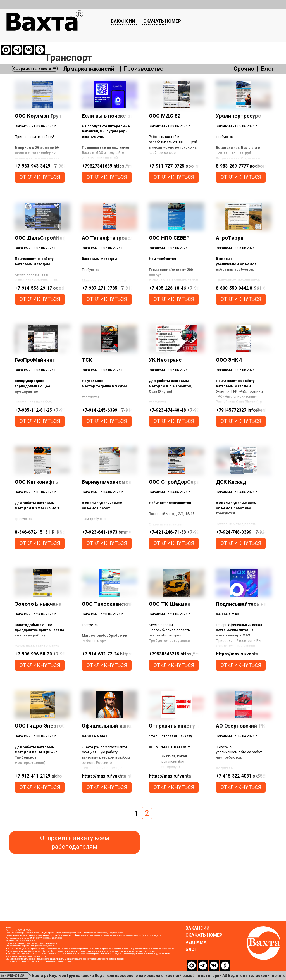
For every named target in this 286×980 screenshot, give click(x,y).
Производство (148, 42)
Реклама (196, 948)
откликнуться (40, 183)
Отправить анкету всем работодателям (75, 848)
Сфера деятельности (33, 42)
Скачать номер (167, 23)
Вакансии (119, 23)
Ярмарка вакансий (91, 42)
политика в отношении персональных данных (52, 967)
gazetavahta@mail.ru (45, 951)
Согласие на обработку (17, 967)
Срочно (243, 42)
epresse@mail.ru (70, 938)
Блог (267, 42)
